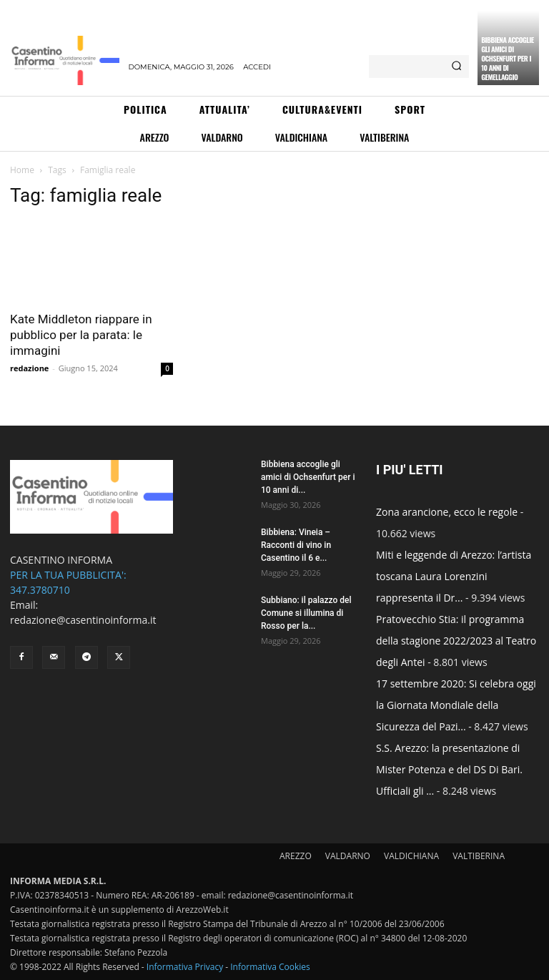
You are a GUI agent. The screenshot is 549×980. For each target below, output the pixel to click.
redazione (29, 368)
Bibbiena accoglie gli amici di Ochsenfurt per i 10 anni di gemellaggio (508, 58)
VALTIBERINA (479, 856)
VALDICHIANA (411, 856)
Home (22, 170)
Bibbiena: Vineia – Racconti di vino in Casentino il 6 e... (296, 545)
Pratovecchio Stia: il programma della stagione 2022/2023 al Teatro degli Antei (456, 641)
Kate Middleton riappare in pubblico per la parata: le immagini (81, 335)
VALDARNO (348, 856)
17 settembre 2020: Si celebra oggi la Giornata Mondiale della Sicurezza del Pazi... (456, 705)
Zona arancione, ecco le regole (447, 512)
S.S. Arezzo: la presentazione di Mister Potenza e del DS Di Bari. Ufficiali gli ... (449, 769)
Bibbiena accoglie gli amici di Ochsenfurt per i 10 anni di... (308, 477)
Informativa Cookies (270, 967)
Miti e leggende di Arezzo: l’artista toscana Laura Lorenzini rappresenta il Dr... (454, 576)
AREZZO (296, 856)
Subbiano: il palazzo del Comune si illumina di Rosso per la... (306, 613)
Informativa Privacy (185, 967)
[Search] (456, 67)
